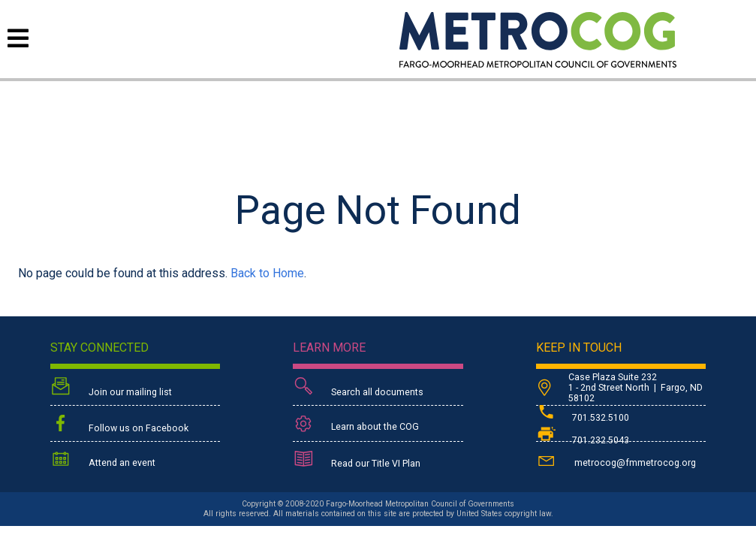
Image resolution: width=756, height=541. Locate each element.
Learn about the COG (356, 424)
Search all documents (358, 388)
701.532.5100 (583, 418)
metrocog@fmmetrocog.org (616, 460)
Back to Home (267, 273)
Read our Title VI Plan (357, 461)
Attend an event (103, 460)
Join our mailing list (111, 388)
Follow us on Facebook (119, 425)
